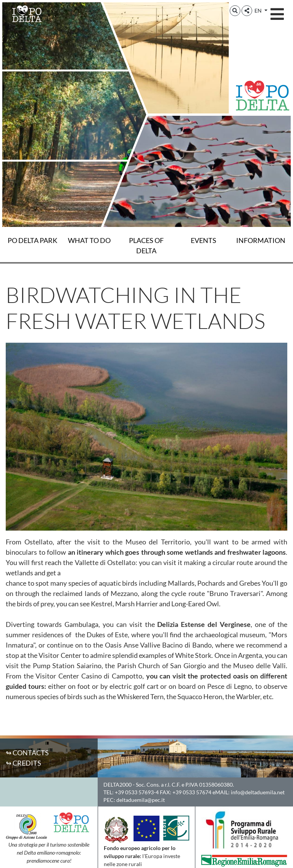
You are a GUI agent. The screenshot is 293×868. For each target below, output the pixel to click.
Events (204, 240)
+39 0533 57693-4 (137, 792)
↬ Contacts (27, 753)
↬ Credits (23, 763)
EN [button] (259, 11)
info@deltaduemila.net (258, 792)
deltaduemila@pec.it (141, 800)
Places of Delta (146, 245)
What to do (89, 240)
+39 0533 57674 (192, 792)
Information (261, 240)
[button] (235, 11)
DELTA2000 (118, 785)
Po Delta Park (32, 240)
